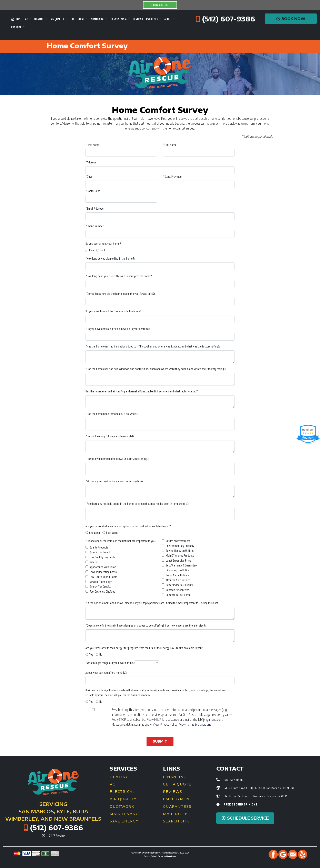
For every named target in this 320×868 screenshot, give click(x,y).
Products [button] (152, 19)
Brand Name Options (177, 575)
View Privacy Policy (165, 724)
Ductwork (122, 807)
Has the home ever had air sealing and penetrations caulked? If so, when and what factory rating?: (142, 391)
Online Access (150, 853)
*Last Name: (170, 145)
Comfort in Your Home (178, 595)
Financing (175, 777)
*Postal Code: (93, 191)
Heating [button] (39, 19)
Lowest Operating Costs (103, 572)
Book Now (291, 19)
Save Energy (124, 821)
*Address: (91, 162)
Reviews (138, 19)
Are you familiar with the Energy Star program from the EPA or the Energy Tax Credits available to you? (144, 648)
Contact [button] (17, 27)
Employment (178, 799)
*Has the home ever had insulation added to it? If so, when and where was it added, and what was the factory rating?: (153, 346)
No (101, 654)
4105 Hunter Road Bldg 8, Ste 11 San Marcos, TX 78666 (259, 788)
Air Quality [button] (58, 19)
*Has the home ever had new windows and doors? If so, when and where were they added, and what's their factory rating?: (156, 369)
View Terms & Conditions (195, 724)
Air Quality (123, 799)
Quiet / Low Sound (100, 552)
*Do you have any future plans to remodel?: (110, 436)
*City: (89, 176)
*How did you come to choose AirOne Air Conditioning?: (117, 459)
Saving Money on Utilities (180, 550)
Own (92, 250)
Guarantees (177, 807)
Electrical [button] (78, 19)
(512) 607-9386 (229, 19)
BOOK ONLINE (160, 5)
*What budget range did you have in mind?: (110, 663)
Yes (91, 654)
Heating (119, 777)
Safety (93, 562)
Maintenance (125, 814)
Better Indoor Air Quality (179, 585)
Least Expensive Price (178, 560)
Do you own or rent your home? (103, 243)
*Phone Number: (95, 226)
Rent (103, 250)
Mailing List (177, 814)
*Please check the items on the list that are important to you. (121, 541)
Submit (160, 741)
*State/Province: (173, 176)
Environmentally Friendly (180, 546)
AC (112, 784)
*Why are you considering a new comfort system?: (115, 481)
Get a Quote (177, 784)
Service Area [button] (119, 19)
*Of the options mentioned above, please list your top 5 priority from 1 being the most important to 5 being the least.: (153, 603)
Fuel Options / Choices (102, 591)
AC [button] (27, 19)
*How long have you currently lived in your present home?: (119, 276)
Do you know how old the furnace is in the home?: (114, 311)
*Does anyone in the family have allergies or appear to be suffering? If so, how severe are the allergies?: (146, 625)
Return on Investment (178, 541)
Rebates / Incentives (178, 590)
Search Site (177, 821)
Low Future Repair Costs (103, 577)
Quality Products (99, 547)
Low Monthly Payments (102, 557)
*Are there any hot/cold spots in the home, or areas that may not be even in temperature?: (137, 503)
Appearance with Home (103, 567)
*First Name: (93, 145)
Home (16, 19)
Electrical (122, 792)
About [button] (168, 19)
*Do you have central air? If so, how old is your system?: (118, 329)
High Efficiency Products (180, 555)
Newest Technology (101, 581)
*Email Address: (95, 208)
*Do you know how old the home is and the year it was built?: (120, 293)
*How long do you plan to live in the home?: (110, 258)
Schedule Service (245, 818)
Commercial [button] (98, 19)
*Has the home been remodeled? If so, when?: (112, 414)
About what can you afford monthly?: (106, 672)
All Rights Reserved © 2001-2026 (174, 853)
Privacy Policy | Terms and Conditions (160, 856)
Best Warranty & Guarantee (181, 565)
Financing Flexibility (177, 570)
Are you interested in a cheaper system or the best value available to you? (128, 526)
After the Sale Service (178, 580)
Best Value (112, 532)
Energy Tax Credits (100, 586)
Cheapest (95, 532)
